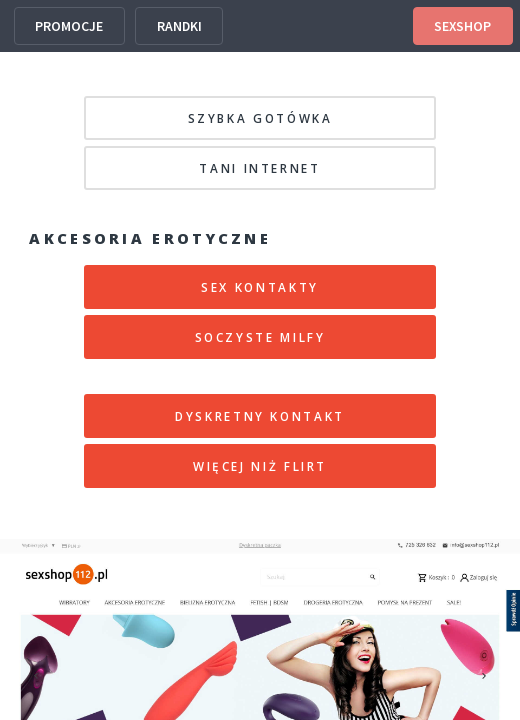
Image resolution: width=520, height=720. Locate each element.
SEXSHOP (462, 26)
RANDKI (179, 26)
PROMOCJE (69, 26)
